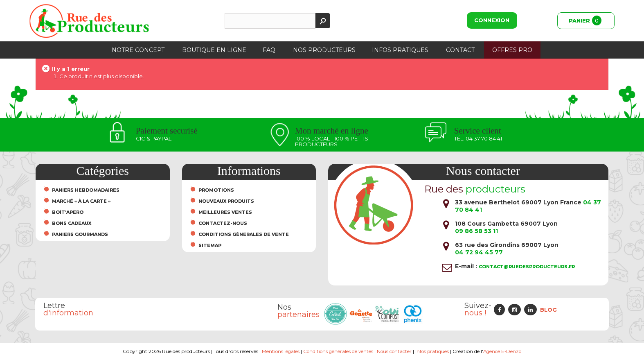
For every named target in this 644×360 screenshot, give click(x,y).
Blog (548, 310)
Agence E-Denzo (504, 351)
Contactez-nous (223, 223)
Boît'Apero (68, 212)
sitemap (210, 245)
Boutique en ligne (214, 50)
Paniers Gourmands (80, 234)
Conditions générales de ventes (337, 351)
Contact (460, 50)
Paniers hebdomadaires (86, 190)
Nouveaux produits (226, 201)
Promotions (216, 190)
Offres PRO (512, 50)
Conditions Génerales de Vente (244, 234)
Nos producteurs (324, 50)
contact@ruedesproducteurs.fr (527, 267)
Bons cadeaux (72, 223)
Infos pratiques (400, 50)
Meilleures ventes (225, 212)
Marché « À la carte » (81, 201)
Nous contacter (395, 351)
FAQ (269, 50)
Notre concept (138, 50)
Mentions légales (279, 351)
